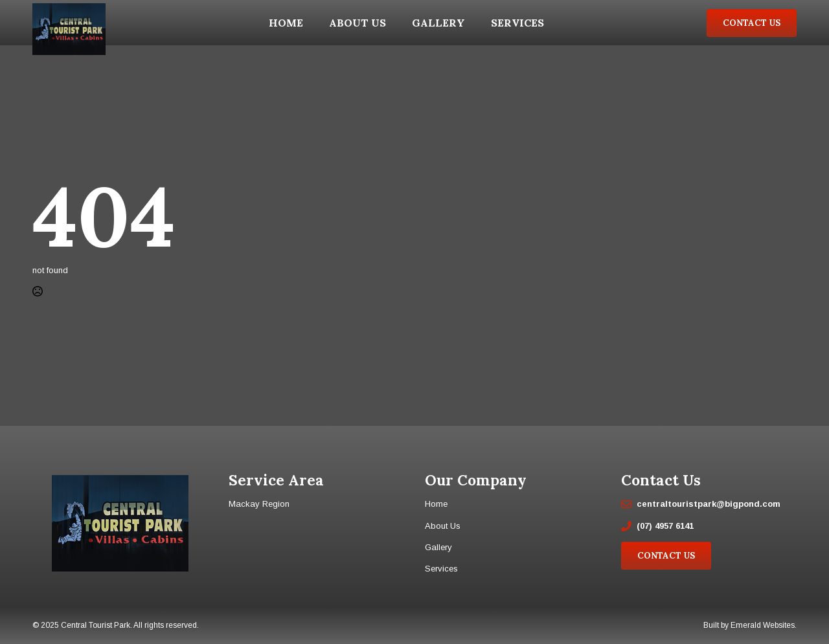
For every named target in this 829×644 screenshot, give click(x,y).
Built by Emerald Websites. (750, 625)
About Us (358, 23)
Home (286, 23)
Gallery (438, 23)
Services (517, 23)
